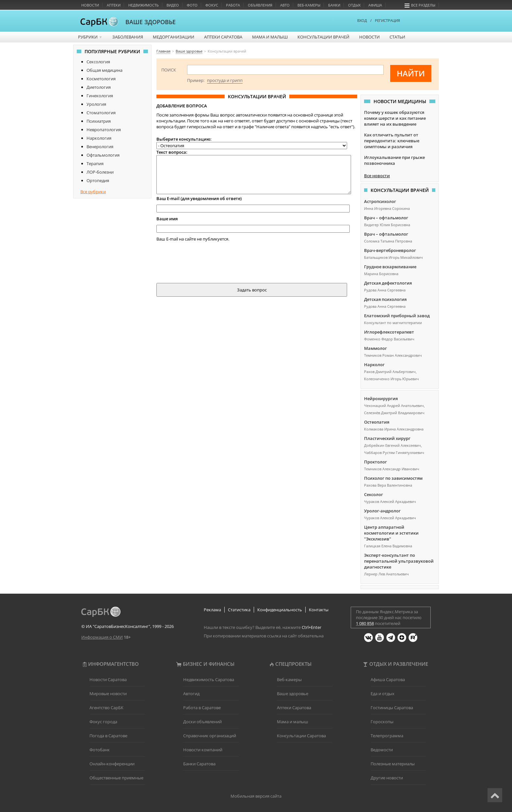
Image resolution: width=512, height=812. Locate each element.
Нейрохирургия (381, 398)
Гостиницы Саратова (392, 708)
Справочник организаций (210, 736)
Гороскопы (382, 722)
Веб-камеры (309, 5)
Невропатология (104, 130)
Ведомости (382, 750)
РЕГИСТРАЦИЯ (387, 20)
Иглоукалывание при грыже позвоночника (394, 160)
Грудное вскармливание (390, 267)
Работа (233, 5)
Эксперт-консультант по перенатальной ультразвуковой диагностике (399, 561)
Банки (334, 5)
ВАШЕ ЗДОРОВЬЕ (151, 22)
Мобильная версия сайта (256, 796)
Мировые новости (108, 694)
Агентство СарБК (106, 708)
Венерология (100, 147)
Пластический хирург (387, 438)
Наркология (99, 138)
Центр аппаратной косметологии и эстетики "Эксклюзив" (391, 533)
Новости (90, 5)
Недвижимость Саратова (209, 679)
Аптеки (114, 5)
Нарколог (374, 365)
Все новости (377, 176)
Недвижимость (144, 5)
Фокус (212, 5)
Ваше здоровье (293, 694)
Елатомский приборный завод (397, 316)
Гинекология (100, 96)
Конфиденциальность (280, 610)
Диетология (99, 87)
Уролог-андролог (382, 511)
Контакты (319, 610)
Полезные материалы (393, 764)
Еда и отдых (383, 694)
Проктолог (376, 462)
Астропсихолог (380, 201)
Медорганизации (174, 37)
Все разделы (420, 5)
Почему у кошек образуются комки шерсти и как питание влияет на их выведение (395, 118)
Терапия (95, 164)
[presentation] (206, 261)
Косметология (101, 79)
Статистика (239, 610)
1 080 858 (365, 623)
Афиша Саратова (388, 679)
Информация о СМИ (102, 637)
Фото (192, 5)
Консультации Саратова (301, 736)
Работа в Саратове (202, 708)
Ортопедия (98, 180)
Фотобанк (100, 750)
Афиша (375, 5)
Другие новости (387, 778)
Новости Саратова (108, 679)
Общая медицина (104, 70)
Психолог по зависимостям (393, 478)
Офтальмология (103, 155)
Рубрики (90, 37)
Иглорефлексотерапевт (389, 332)
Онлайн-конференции (112, 764)
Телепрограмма (387, 736)
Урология (96, 104)
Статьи (397, 37)
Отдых (354, 5)
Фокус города (103, 722)
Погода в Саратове (108, 736)
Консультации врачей (323, 37)
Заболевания (128, 37)
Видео (173, 5)
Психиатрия (99, 121)
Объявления (260, 5)
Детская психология (385, 299)
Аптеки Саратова (223, 37)
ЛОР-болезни (100, 172)
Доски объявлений (202, 722)
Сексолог (374, 494)
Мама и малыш (270, 37)
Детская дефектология (388, 283)
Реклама (212, 610)
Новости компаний (203, 750)
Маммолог (376, 348)
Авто (285, 5)
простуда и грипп (225, 80)
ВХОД (362, 20)
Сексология (98, 62)
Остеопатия (377, 422)
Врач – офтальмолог (386, 218)
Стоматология (101, 113)
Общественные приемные (116, 778)
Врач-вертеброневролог (390, 250)
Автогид (191, 694)
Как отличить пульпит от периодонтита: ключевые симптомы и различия (392, 141)
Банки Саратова (199, 764)
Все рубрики (93, 192)
